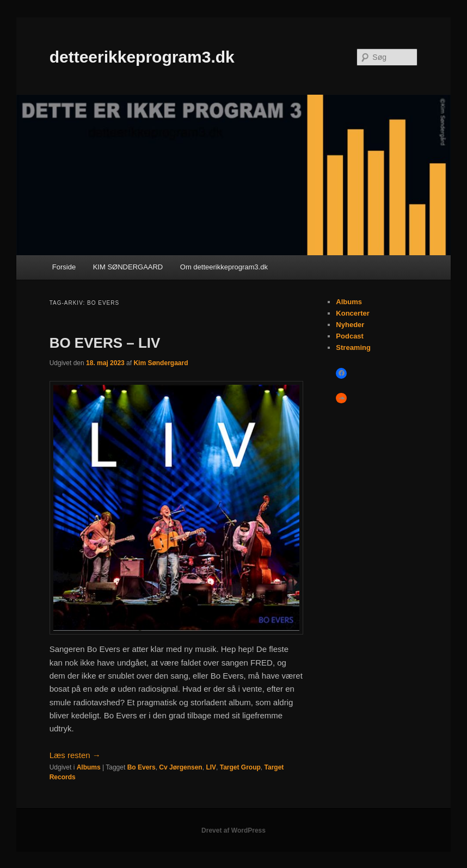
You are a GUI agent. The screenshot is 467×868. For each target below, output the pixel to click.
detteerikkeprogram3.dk (142, 57)
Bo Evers (142, 767)
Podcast (350, 336)
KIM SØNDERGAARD (128, 267)
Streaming (353, 347)
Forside (64, 267)
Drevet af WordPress (234, 830)
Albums (89, 767)
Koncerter (352, 313)
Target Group (240, 767)
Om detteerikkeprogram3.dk (224, 267)
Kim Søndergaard (161, 363)
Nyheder (350, 325)
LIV (211, 767)
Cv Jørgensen (180, 767)
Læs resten (75, 755)
